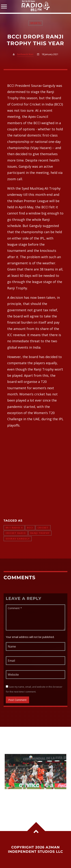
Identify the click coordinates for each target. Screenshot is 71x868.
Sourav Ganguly (18, 539)
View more (36, 772)
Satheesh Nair (25, 54)
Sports (36, 23)
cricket (43, 528)
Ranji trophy (40, 533)
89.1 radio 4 (14, 528)
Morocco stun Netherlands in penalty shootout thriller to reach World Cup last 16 (32, 799)
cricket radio (16, 533)
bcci (30, 528)
